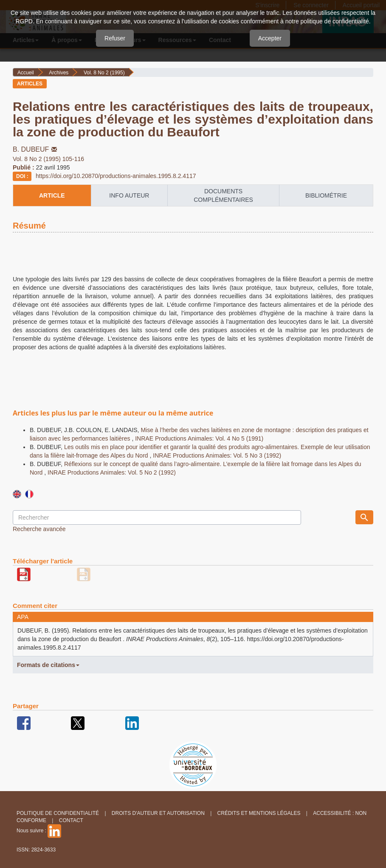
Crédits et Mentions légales (259, 813)
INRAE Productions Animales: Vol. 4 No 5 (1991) (199, 438)
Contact (71, 820)
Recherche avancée (39, 529)
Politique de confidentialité (58, 813)
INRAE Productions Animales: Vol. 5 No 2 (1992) (112, 472)
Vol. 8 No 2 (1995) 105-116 (48, 159)
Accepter (270, 38)
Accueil (26, 73)
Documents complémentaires (223, 195)
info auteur (129, 195)
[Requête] (157, 517)
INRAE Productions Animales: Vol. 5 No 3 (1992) (217, 455)
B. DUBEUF (36, 149)
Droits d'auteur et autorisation (158, 813)
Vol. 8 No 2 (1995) (104, 73)
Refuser (115, 38)
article (52, 195)
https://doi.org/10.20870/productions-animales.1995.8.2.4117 (116, 176)
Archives (59, 73)
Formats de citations (48, 665)
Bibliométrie (326, 195)
